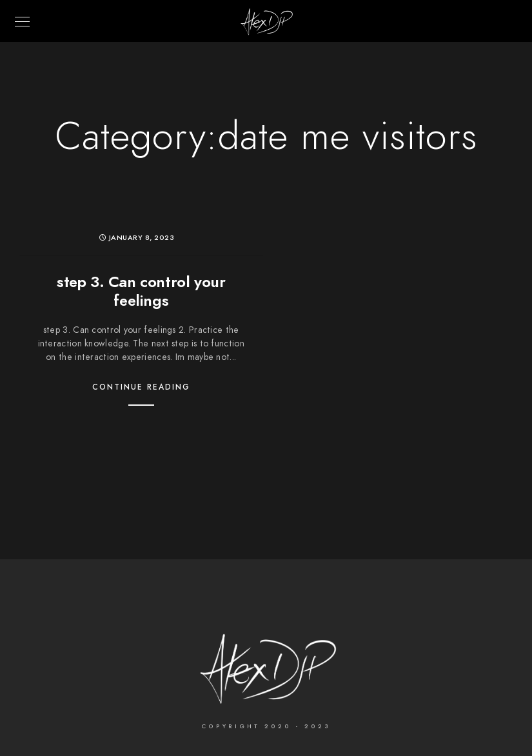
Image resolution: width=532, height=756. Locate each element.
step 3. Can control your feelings (141, 291)
